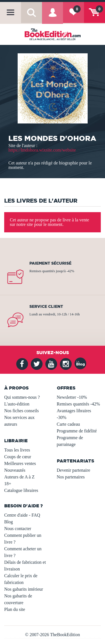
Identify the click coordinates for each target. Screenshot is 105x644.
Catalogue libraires (21, 490)
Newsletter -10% (72, 397)
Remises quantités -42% (79, 404)
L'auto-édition (17, 404)
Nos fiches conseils (22, 411)
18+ (8, 484)
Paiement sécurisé (50, 263)
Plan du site (15, 609)
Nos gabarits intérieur (24, 589)
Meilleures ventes (20, 463)
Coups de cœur (18, 457)
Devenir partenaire (73, 470)
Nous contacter (18, 529)
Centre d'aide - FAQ (22, 515)
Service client (46, 306)
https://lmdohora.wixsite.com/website (42, 150)
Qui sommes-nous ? (22, 397)
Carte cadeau (68, 424)
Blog (9, 522)
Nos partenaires (71, 477)
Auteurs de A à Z (19, 477)
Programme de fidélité (77, 431)
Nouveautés (15, 470)
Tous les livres (17, 450)
